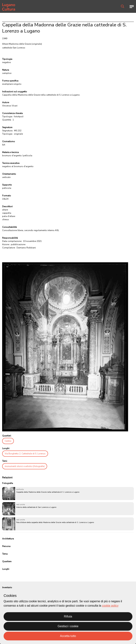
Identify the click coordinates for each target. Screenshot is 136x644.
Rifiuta (68, 616)
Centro (8, 441)
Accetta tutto (68, 636)
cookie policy (110, 606)
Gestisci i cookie (68, 626)
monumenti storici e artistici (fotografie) (25, 466)
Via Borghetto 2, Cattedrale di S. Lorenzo (25, 454)
